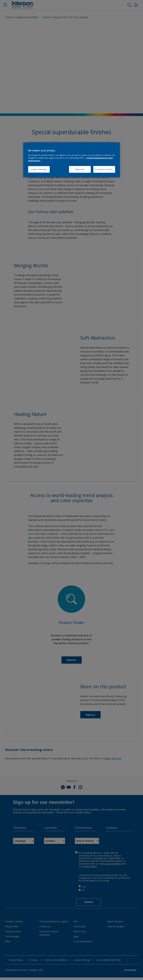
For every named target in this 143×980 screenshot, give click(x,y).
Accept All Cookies (104, 169)
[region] (72, 160)
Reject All (80, 169)
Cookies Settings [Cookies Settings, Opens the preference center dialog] (39, 169)
